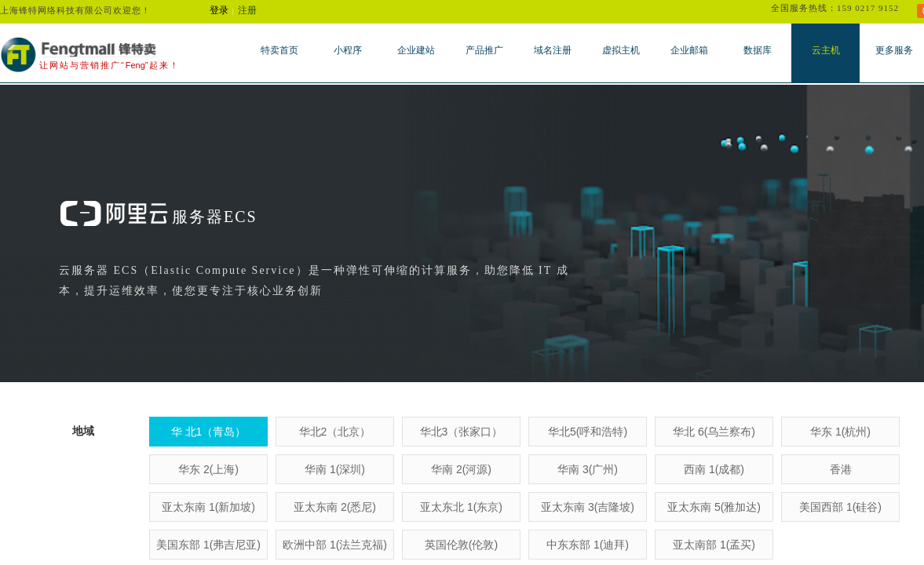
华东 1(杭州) (840, 432)
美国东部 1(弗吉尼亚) (208, 545)
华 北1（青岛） (209, 432)
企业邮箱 (689, 50)
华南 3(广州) (588, 469)
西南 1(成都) (714, 469)
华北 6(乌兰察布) (714, 432)
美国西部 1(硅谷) (840, 507)
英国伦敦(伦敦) (461, 545)
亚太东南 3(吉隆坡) (588, 507)
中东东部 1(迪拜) (588, 545)
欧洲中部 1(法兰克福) (335, 545)
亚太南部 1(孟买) (714, 545)
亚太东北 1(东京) (461, 507)
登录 (219, 10)
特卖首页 (279, 50)
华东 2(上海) (208, 469)
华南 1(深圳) (335, 469)
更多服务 (894, 50)
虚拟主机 (621, 50)
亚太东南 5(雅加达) (714, 507)
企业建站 (416, 50)
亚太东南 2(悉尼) (335, 507)
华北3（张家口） (462, 432)
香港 (841, 469)
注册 (247, 10)
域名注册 (553, 50)
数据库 (758, 50)
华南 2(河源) (461, 469)
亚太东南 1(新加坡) (208, 507)
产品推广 (484, 50)
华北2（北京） (335, 432)
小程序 (348, 50)
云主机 (826, 50)
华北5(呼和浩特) (588, 432)
